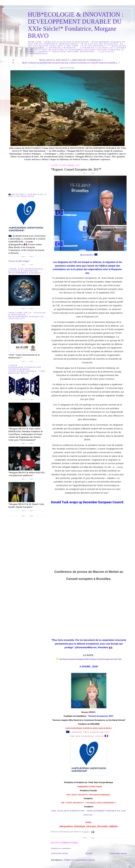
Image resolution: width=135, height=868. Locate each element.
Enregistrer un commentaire (61, 848)
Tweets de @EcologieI (19, 261)
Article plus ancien (118, 853)
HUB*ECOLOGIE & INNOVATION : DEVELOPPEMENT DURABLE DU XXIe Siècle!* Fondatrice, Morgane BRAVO (76, 25)
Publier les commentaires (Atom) (79, 860)
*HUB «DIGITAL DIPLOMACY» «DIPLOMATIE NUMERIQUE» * (71, 60)
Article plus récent (59, 853)
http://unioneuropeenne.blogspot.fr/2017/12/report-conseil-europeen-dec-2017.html (90, 659)
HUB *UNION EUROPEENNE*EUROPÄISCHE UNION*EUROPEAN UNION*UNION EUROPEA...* (71, 63)
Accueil (89, 853)
